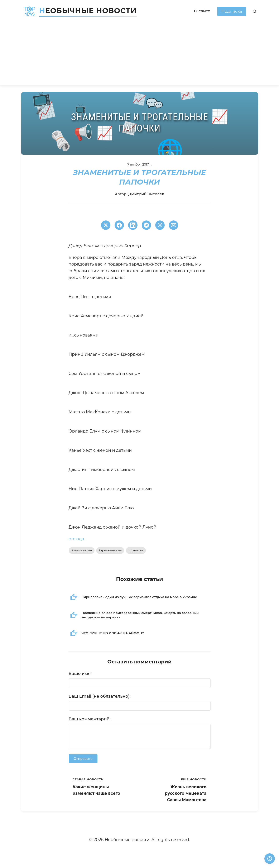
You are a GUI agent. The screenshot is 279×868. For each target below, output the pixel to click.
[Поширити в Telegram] (146, 225)
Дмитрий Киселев (146, 194)
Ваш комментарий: (90, 719)
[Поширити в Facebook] (119, 225)
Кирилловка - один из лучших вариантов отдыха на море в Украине (139, 597)
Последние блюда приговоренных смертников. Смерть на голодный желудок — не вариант (140, 615)
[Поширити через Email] (174, 225)
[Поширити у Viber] (160, 225)
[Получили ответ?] (270, 859)
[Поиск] (254, 11)
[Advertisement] (140, 54)
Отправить (83, 759)
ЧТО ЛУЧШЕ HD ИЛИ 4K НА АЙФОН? (113, 633)
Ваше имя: (80, 673)
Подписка (232, 11)
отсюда (76, 539)
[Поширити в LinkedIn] (133, 225)
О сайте (202, 11)
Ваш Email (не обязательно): (100, 696)
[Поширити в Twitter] (106, 225)
